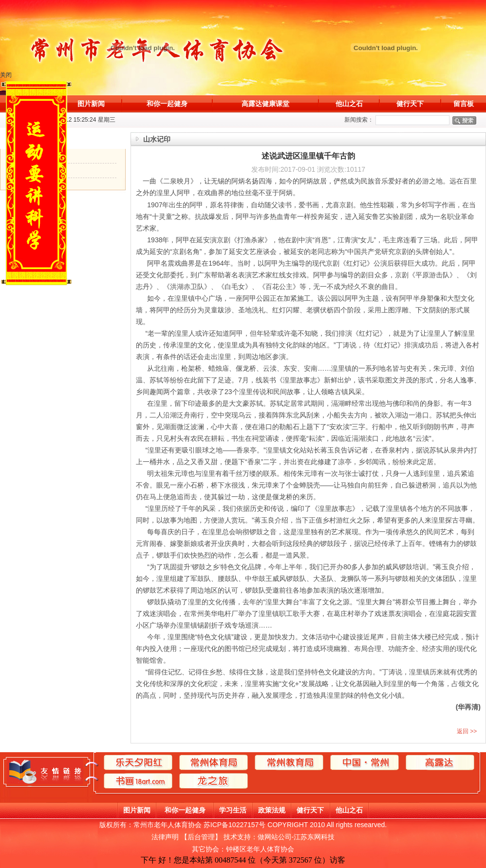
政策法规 (272, 810)
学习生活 (233, 810)
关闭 (7, 75)
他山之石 (349, 104)
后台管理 (201, 837)
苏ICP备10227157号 (235, 825)
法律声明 (165, 837)
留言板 (464, 104)
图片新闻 (91, 104)
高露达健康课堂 (265, 104)
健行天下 (410, 104)
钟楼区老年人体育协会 (260, 849)
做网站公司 (275, 837)
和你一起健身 (167, 104)
